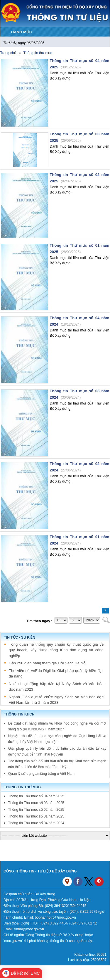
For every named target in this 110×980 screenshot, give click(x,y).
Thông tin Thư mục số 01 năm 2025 (36, 816)
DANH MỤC (22, 32)
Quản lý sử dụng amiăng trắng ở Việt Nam (41, 774)
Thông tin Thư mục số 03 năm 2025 (36, 803)
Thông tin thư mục (38, 53)
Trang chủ (8, 53)
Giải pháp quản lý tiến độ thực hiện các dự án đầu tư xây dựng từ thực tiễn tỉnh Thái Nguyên (57, 751)
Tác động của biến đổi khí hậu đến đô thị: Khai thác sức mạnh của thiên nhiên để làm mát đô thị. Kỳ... (57, 764)
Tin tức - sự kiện (20, 637)
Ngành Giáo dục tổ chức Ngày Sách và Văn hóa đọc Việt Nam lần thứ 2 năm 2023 (56, 700)
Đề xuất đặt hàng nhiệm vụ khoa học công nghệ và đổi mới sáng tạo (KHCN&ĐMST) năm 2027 (57, 726)
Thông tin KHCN (19, 714)
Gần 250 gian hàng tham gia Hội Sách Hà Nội (48, 663)
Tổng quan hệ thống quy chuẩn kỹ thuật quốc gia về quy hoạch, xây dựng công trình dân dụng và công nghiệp (56, 650)
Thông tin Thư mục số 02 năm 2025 (36, 810)
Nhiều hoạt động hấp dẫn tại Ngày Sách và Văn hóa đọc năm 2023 (56, 687)
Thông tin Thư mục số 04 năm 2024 (36, 823)
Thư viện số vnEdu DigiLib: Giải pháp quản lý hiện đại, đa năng (56, 674)
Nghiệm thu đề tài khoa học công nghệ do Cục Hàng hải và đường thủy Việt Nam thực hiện (57, 739)
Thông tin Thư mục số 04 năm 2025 (36, 796)
